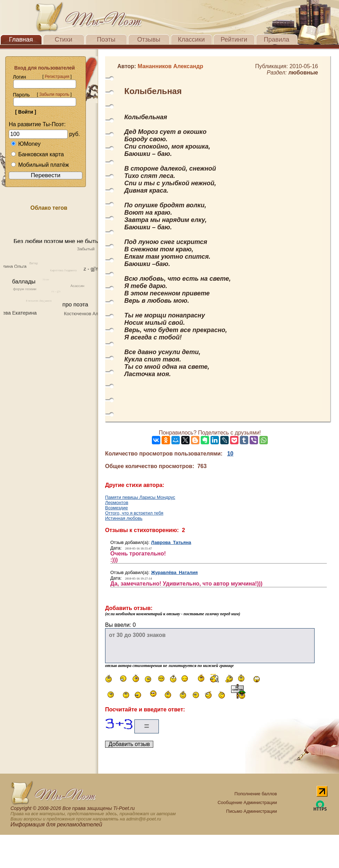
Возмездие (116, 508)
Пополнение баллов (256, 794)
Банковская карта (37, 154)
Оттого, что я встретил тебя (134, 513)
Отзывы (149, 40)
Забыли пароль (54, 94)
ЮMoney (26, 144)
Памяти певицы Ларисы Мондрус (140, 497)
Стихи (64, 40)
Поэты (106, 40)
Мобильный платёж (40, 165)
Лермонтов (117, 503)
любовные (303, 73)
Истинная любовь (124, 518)
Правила (276, 40)
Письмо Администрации (252, 811)
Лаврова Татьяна (171, 542)
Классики (191, 40)
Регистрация (57, 77)
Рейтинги (234, 40)
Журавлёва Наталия (175, 572)
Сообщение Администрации (247, 802)
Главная (21, 40)
